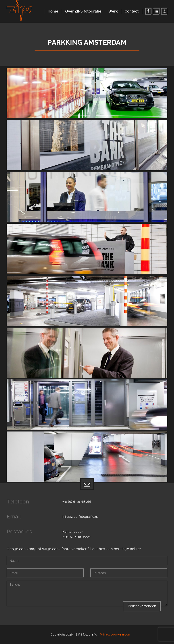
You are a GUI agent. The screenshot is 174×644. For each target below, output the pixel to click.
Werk (113, 11)
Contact (132, 11)
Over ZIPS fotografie (83, 11)
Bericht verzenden (142, 606)
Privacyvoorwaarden (115, 635)
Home (53, 11)
